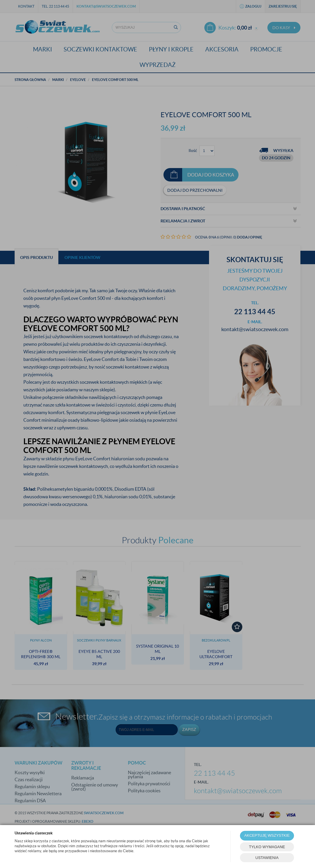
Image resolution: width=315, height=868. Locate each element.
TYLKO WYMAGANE (267, 847)
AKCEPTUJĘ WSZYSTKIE (267, 835)
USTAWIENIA (267, 858)
